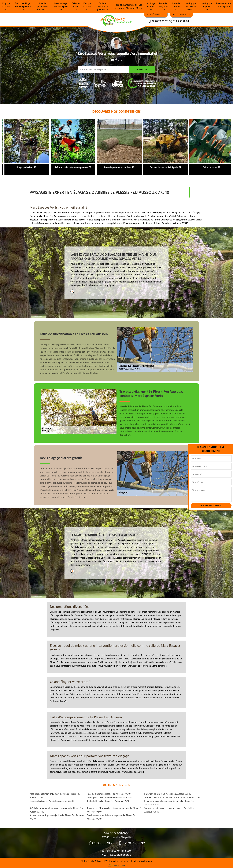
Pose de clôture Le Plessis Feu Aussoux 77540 (109, 794)
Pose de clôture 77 (176, 6)
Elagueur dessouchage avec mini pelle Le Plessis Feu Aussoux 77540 (169, 803)
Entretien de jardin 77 (164, 6)
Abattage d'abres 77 (151, 6)
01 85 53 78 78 (179, 21)
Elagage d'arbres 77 (6, 6)
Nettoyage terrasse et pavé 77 (191, 6)
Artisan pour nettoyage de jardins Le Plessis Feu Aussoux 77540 (57, 817)
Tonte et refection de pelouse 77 (103, 6)
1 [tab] (72, 291)
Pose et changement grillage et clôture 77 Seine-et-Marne (128, 6)
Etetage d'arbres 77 (87, 6)
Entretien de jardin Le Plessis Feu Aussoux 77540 (168, 794)
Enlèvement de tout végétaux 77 (223, 6)
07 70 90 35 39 (158, 21)
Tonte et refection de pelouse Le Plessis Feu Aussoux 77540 (173, 797)
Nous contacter (182, 14)
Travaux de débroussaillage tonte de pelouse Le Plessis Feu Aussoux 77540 (115, 810)
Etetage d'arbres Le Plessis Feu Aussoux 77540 (52, 801)
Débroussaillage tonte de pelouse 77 (23, 6)
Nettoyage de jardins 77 (207, 6)
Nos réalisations (156, 14)
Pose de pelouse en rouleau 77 (42, 6)
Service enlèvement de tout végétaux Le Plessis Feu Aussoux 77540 (112, 817)
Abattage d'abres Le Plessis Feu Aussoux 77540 (109, 797)
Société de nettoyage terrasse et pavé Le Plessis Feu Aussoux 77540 (169, 810)
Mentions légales (143, 861)
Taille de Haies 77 (76, 6)
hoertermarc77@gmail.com (116, 851)
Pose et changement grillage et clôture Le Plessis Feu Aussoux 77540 (55, 796)
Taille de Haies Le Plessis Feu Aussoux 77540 (108, 801)
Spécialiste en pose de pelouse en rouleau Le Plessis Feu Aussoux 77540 (57, 810)
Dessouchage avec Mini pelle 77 (61, 6)
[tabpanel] (116, 271)
